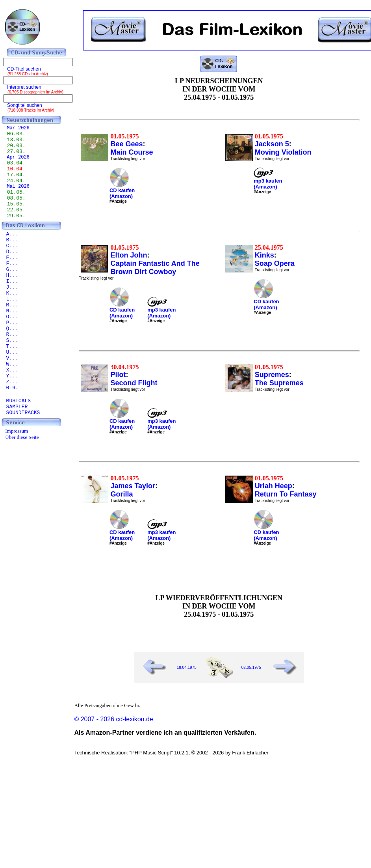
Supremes (272, 375)
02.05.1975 (251, 667)
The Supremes (279, 383)
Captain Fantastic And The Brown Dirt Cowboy (155, 268)
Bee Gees (126, 144)
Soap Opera (275, 263)
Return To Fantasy (286, 494)
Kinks (264, 255)
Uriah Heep (274, 486)
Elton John (129, 255)
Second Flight (134, 383)
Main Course (132, 152)
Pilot (118, 375)
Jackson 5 (272, 144)
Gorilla (122, 494)
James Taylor (133, 486)
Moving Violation (283, 152)
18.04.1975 (187, 667)
